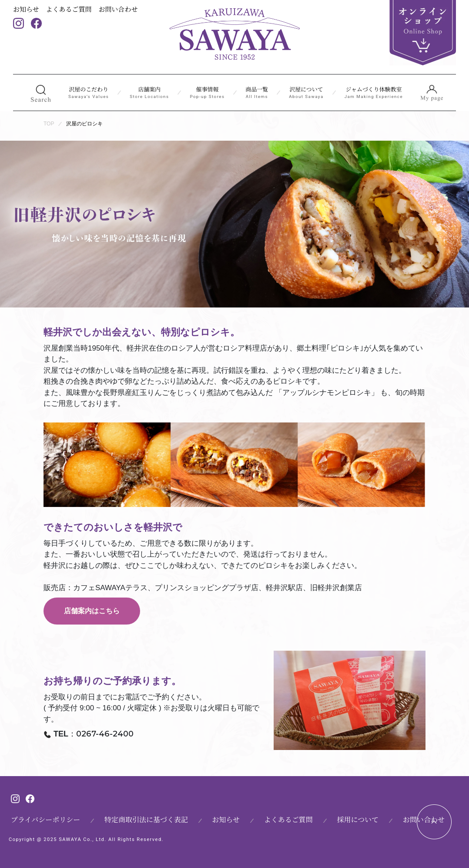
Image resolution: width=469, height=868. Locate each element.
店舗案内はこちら (92, 611)
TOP (49, 124)
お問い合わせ (118, 9)
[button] (41, 93)
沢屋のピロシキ (84, 124)
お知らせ (26, 9)
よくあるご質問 (69, 9)
